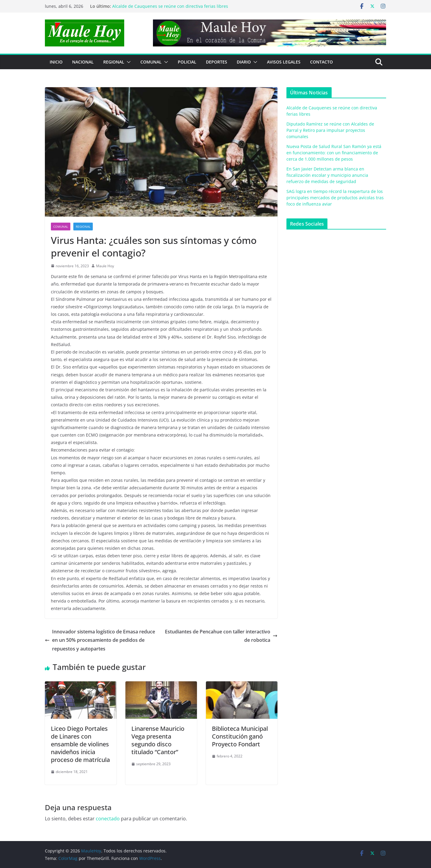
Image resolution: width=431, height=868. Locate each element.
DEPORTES (217, 62)
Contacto (321, 62)
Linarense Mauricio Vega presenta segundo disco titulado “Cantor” (158, 740)
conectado (108, 819)
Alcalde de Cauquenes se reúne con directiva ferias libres (170, 6)
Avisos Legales (284, 62)
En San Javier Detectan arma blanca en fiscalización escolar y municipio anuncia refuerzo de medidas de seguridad (327, 175)
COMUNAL (151, 62)
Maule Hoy (105, 266)
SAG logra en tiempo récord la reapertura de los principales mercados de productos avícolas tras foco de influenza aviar (335, 198)
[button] (128, 62)
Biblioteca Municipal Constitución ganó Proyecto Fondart (240, 736)
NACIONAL (83, 62)
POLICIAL (187, 62)
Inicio (56, 62)
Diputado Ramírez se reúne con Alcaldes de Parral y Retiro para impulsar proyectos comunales (330, 130)
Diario (244, 62)
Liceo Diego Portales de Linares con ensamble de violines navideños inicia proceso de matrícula (80, 744)
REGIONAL (114, 62)
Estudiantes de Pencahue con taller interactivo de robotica (221, 636)
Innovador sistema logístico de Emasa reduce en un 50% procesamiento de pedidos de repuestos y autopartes (100, 640)
